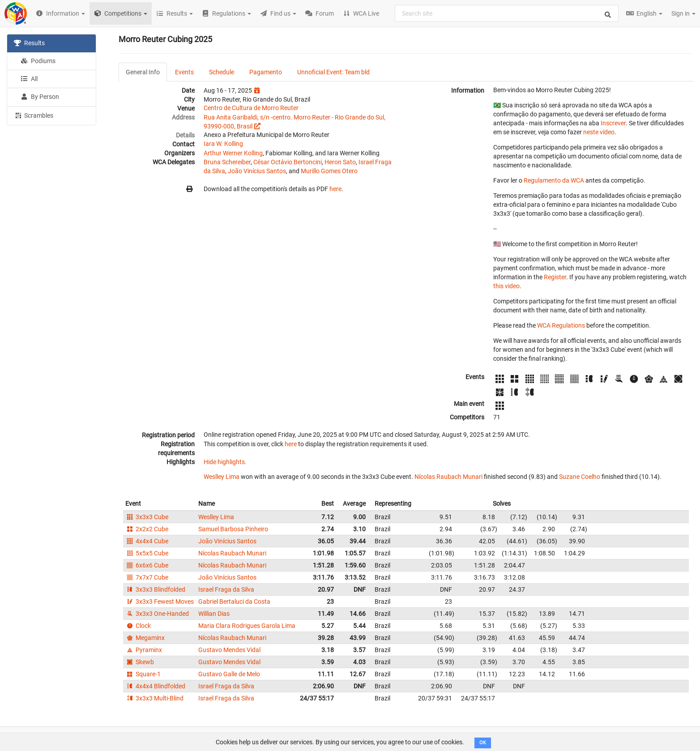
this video (506, 286)
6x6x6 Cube (147, 565)
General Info (143, 72)
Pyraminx (144, 650)
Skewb (140, 662)
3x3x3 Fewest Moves (160, 602)
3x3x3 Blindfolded (155, 589)
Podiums (38, 61)
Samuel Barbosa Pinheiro (233, 529)
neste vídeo (599, 132)
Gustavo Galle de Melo (229, 674)
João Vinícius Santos (257, 171)
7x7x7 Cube (147, 577)
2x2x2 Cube (147, 529)
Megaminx (145, 638)
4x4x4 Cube (147, 541)
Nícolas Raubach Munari (448, 477)
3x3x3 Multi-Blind (154, 698)
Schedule (222, 72)
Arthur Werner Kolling (233, 153)
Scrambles (34, 115)
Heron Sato (340, 162)
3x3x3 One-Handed (157, 614)
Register (555, 277)
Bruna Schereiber (227, 162)
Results (29, 43)
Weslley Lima (222, 477)
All (29, 79)
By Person (40, 97)
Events (184, 72)
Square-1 (143, 674)
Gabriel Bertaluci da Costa (234, 602)
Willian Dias (214, 614)
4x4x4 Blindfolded (155, 686)
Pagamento (266, 72)
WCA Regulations (561, 325)
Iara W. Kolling (223, 144)
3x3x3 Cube (147, 517)
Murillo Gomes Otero (329, 171)
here (335, 189)
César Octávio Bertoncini (288, 162)
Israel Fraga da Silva (226, 589)
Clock (138, 626)
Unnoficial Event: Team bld (333, 72)
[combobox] (507, 13)
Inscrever (613, 123)
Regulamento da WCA (554, 180)
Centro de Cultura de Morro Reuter (251, 108)
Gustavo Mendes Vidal (229, 650)
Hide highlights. (225, 462)
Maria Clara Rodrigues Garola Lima (247, 626)
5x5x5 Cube (147, 553)
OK (483, 743)
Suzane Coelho (580, 477)
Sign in (683, 13)
